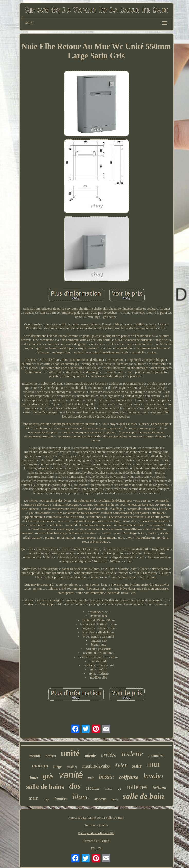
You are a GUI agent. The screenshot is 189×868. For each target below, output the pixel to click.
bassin (106, 777)
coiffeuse (129, 777)
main (33, 798)
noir (119, 789)
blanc (81, 797)
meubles (72, 767)
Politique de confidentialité (96, 833)
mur (154, 764)
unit (91, 778)
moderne (100, 799)
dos (75, 786)
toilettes (137, 787)
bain (34, 777)
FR (100, 848)
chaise (108, 789)
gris (48, 776)
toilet (115, 799)
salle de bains (45, 787)
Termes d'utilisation (96, 841)
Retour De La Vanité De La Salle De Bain (96, 818)
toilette (133, 754)
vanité (71, 775)
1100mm (93, 788)
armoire (156, 756)
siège (46, 799)
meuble (35, 756)
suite (137, 766)
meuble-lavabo (96, 766)
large (58, 767)
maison (40, 765)
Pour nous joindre (96, 825)
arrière (109, 755)
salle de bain (143, 796)
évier (121, 765)
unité (70, 753)
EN (93, 848)
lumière (61, 798)
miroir (90, 756)
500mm (51, 756)
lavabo (153, 776)
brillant (159, 788)
